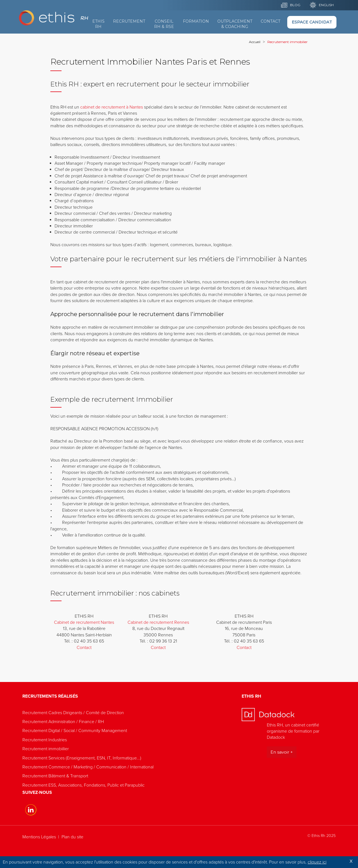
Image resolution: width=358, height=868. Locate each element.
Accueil (255, 42)
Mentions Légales (39, 837)
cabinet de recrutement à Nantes (112, 107)
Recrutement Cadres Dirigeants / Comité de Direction (73, 713)
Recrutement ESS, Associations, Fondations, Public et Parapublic (83, 785)
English (326, 5)
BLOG (295, 5)
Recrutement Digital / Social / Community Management (75, 731)
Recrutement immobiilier (46, 749)
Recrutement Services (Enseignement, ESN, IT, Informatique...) (82, 758)
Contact (270, 21)
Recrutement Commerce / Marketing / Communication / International (88, 767)
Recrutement (129, 21)
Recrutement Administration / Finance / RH (63, 722)
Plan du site (72, 837)
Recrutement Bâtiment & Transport (55, 776)
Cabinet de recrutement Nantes (84, 622)
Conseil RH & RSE (164, 24)
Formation (196, 21)
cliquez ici (317, 862)
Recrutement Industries (45, 740)
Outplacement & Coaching (235, 24)
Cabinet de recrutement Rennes (158, 622)
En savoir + (282, 752)
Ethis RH (98, 24)
